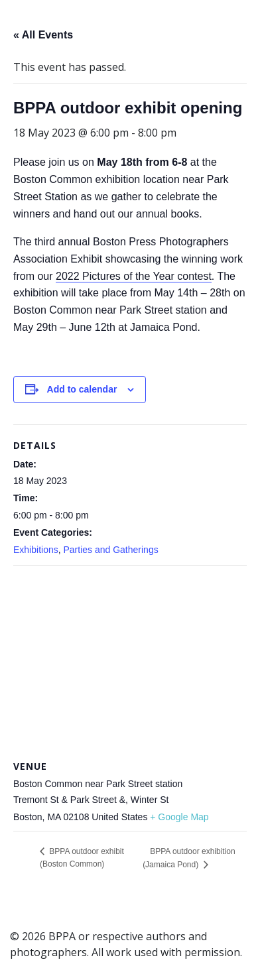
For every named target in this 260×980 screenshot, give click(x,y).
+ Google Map (179, 817)
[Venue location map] (130, 661)
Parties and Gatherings (110, 550)
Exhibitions (36, 550)
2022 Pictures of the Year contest (134, 276)
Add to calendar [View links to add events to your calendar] (82, 389)
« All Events (43, 35)
